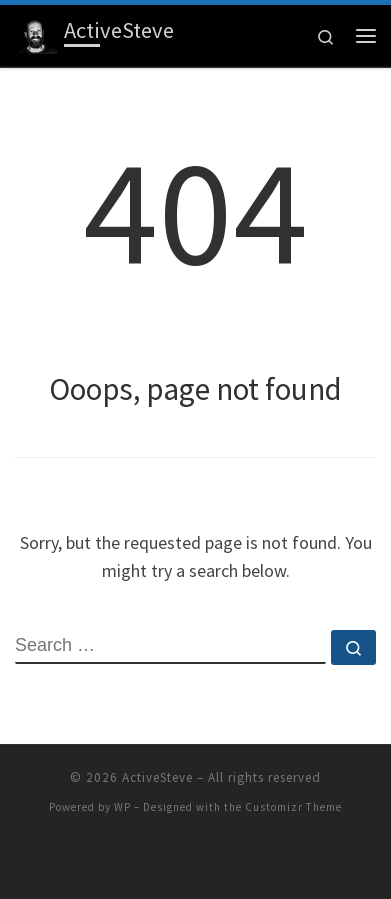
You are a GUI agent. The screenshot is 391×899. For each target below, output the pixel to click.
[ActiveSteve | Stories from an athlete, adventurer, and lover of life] (36, 33)
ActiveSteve (157, 777)
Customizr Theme (293, 807)
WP (122, 807)
